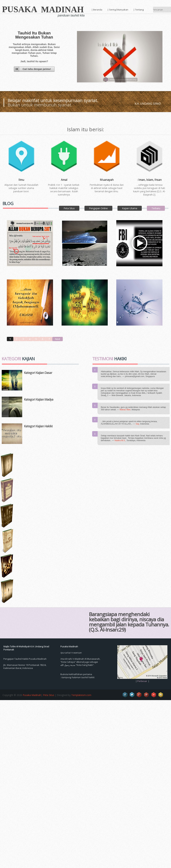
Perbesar (142, 681)
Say (137, 424)
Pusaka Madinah (32, 695)
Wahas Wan (125, 410)
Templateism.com (81, 695)
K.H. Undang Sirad (148, 104)
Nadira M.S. (120, 441)
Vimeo (154, 695)
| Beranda (97, 10)
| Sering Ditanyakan (118, 10)
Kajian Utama (130, 208)
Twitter (132, 695)
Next (58, 339)
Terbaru (156, 208)
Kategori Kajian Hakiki (38, 426)
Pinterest (147, 695)
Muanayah (107, 180)
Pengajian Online (98, 208)
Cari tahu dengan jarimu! (37, 69)
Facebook (125, 695)
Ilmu (21, 180)
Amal (64, 180)
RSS (161, 695)
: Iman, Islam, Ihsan (149, 180)
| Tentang (139, 10)
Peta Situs (69, 208)
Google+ (139, 695)
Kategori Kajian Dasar (38, 373)
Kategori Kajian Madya (39, 399)
